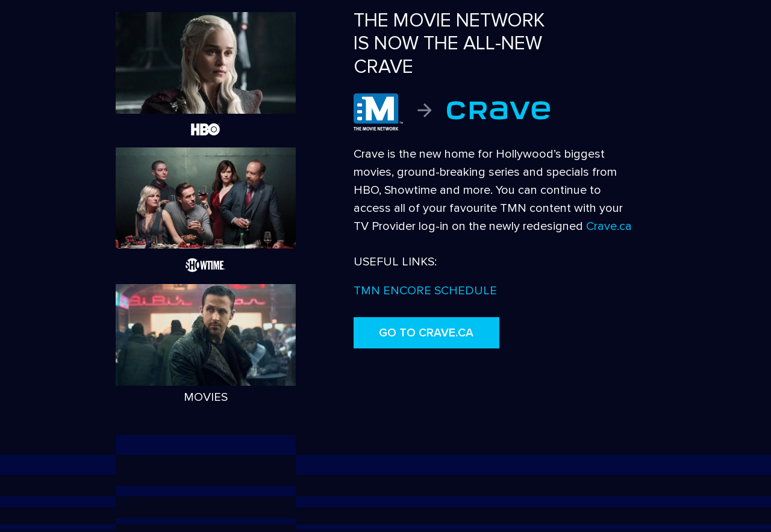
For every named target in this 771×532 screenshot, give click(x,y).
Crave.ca (609, 226)
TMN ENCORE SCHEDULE (425, 291)
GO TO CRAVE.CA (426, 333)
